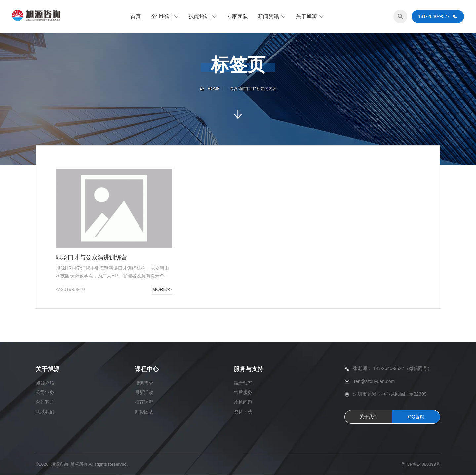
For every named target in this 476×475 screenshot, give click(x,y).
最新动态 (243, 383)
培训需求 (144, 383)
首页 (136, 16)
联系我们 (45, 412)
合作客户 (45, 402)
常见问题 (243, 402)
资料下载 (243, 412)
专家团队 (237, 16)
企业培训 (165, 17)
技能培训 (203, 17)
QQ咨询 (416, 417)
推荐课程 (144, 402)
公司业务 (45, 392)
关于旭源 (310, 17)
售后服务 (243, 392)
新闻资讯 (272, 17)
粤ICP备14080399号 (421, 464)
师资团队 (144, 412)
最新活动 (144, 392)
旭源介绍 (45, 383)
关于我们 (369, 417)
